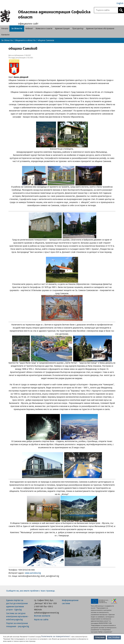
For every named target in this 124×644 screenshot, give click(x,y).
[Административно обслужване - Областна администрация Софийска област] (100, 29)
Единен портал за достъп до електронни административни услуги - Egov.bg (17, 605)
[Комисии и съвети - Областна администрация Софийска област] (44, 29)
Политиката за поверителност (56, 636)
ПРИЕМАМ (100, 637)
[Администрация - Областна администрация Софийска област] (62, 29)
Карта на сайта (41, 620)
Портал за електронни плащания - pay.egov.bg (18, 625)
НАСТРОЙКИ (114, 637)
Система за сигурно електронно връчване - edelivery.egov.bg (18, 616)
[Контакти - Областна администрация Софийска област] (5, 35)
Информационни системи (70, 602)
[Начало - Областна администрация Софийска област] (5, 29)
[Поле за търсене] (106, 10)
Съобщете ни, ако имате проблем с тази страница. (31, 591)
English (120, 3)
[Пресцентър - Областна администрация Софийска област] (78, 29)
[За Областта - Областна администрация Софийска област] (17, 29)
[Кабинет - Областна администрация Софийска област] (29, 29)
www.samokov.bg (33, 573)
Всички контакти (42, 616)
